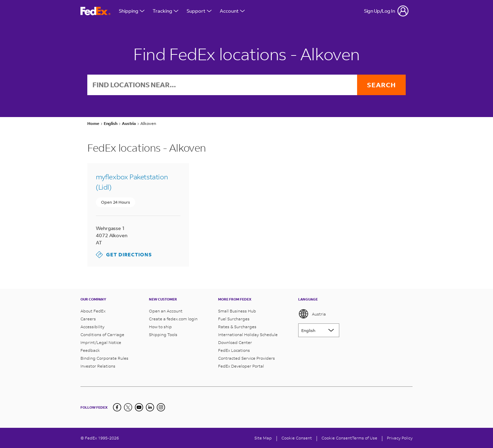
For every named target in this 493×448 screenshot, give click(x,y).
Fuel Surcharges (234, 319)
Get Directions (124, 255)
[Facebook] (117, 407)
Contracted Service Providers (246, 358)
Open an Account (166, 311)
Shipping (132, 11)
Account (232, 11)
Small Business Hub (237, 311)
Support (199, 11)
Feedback (90, 350)
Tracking (166, 11)
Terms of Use (365, 438)
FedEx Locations (234, 350)
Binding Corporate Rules (104, 358)
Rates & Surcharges (237, 327)
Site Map (263, 438)
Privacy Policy (400, 438)
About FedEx (93, 311)
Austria (312, 314)
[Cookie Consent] (297, 438)
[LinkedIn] (150, 407)
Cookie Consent (337, 438)
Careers (88, 319)
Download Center (235, 342)
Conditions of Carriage (102, 335)
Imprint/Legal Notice (101, 342)
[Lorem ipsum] (319, 330)
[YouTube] (139, 407)
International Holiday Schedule (248, 335)
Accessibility (92, 327)
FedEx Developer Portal (241, 366)
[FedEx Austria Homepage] (96, 11)
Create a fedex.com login (173, 319)
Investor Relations (98, 366)
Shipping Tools (163, 335)
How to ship (160, 327)
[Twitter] (128, 407)
